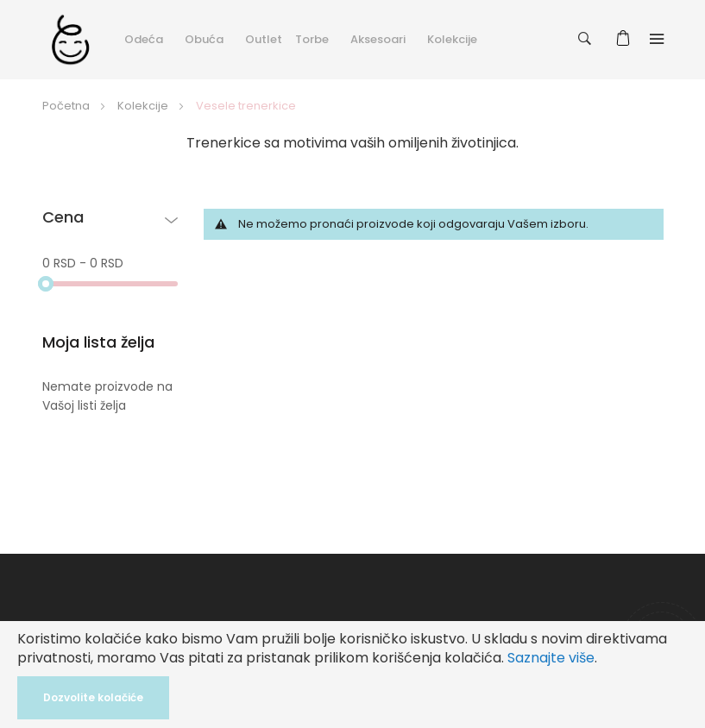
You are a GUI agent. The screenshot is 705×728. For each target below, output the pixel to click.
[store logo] (70, 39)
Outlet (264, 39)
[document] (352, 675)
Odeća (144, 39)
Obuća (204, 39)
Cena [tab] (63, 218)
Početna (67, 106)
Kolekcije (452, 39)
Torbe (312, 39)
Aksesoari (378, 39)
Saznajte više (551, 658)
